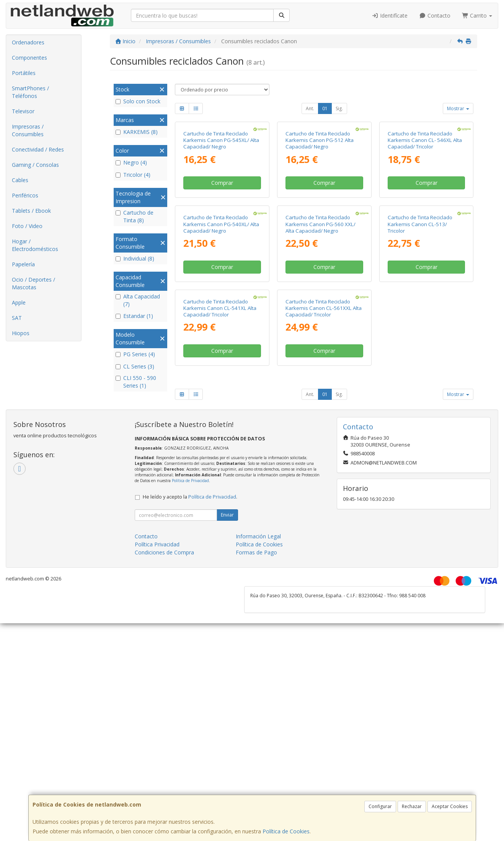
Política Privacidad (157, 762)
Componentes (29, 58)
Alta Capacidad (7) (138, 300)
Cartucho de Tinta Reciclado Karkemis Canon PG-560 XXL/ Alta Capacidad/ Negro (321, 369)
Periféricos (25, 195)
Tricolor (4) (133, 175)
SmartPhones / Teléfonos (30, 92)
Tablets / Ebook (31, 211)
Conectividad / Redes (38, 149)
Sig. (339, 108)
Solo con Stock (138, 101)
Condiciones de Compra (164, 770)
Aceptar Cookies (450, 806)
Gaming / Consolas (35, 165)
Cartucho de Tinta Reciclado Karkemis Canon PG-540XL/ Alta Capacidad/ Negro (221, 369)
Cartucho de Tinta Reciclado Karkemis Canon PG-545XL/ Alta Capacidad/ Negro (221, 213)
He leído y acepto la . (190, 715)
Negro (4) (131, 162)
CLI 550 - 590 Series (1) (136, 382)
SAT (17, 318)
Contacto (435, 15)
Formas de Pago (256, 770)
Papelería (23, 264)
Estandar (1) (134, 316)
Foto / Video (27, 226)
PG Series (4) (135, 354)
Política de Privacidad (190, 698)
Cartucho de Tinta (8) (135, 216)
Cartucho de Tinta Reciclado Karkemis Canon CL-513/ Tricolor (420, 369)
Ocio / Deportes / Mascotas (33, 283)
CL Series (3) (135, 366)
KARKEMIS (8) (137, 132)
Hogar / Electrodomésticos (35, 245)
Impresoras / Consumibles (28, 130)
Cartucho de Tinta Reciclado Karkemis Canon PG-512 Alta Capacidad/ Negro (320, 213)
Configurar (380, 806)
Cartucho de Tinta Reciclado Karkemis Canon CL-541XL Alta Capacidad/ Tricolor (220, 526)
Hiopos (21, 333)
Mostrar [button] (458, 108)
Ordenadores (28, 42)
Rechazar (412, 806)
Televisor (23, 111)
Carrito (477, 15)
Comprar (222, 255)
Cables (20, 180)
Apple (19, 302)
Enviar (227, 733)
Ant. (310, 108)
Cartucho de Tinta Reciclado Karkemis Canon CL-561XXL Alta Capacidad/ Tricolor (324, 526)
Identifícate (390, 15)
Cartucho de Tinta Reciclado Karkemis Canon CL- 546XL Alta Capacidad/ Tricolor (425, 213)
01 (325, 108)
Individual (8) (135, 258)
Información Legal (258, 754)
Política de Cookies (286, 831)
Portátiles (24, 73)
